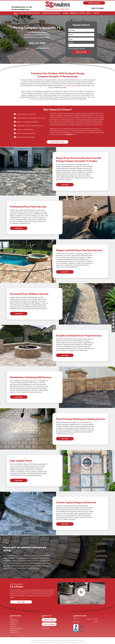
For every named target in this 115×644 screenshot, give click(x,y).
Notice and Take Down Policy (66, 640)
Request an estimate (70, 86)
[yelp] (48, 629)
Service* (71, 43)
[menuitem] (16, 13)
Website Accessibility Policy (78, 640)
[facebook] (42, 629)
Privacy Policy (34, 640)
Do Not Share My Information (45, 640)
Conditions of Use (55, 640)
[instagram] (45, 629)
